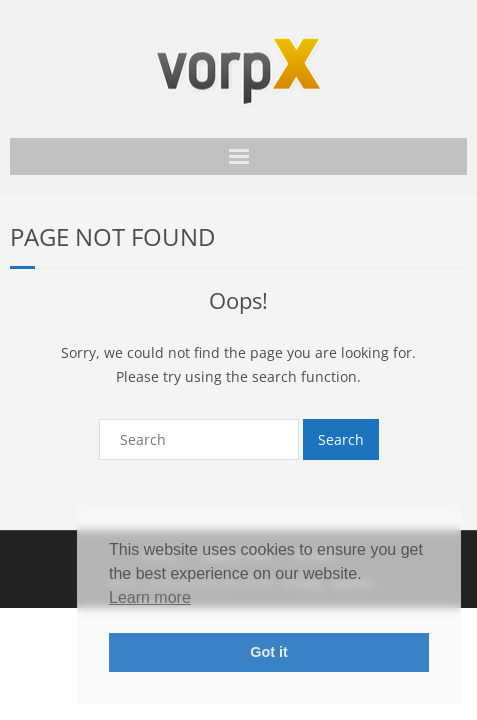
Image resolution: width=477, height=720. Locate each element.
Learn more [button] (150, 597)
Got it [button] (269, 652)
